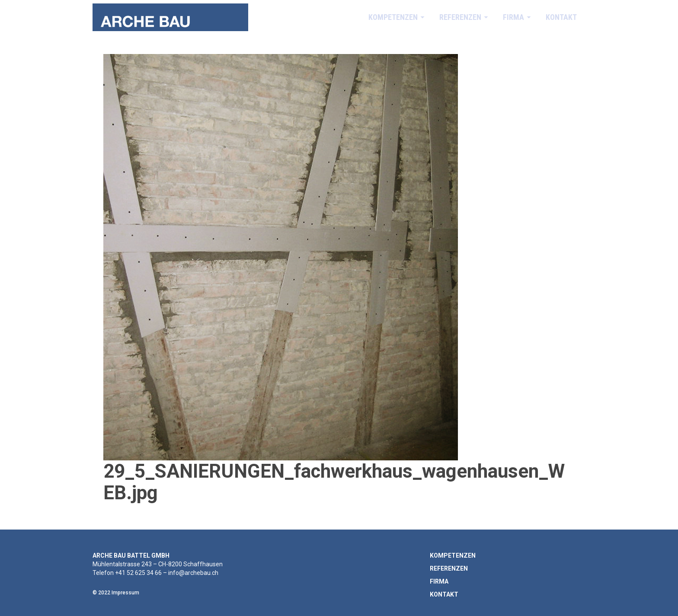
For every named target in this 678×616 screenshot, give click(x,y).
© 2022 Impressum (116, 593)
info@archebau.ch (193, 573)
